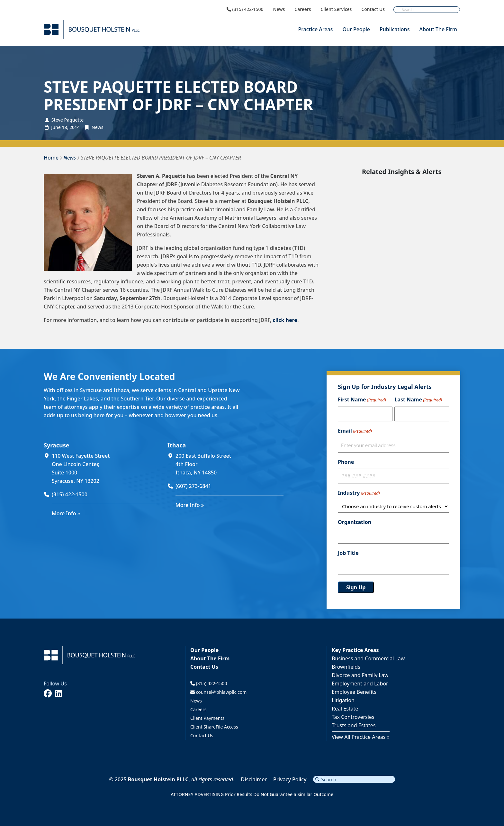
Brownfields (346, 667)
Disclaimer (254, 779)
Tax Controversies (353, 717)
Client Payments (207, 718)
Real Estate (345, 709)
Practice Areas (315, 29)
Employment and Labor (360, 684)
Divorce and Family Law (360, 675)
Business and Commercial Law (368, 658)
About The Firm (438, 29)
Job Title (348, 553)
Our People (356, 29)
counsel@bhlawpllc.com (218, 692)
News (279, 9)
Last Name (418, 400)
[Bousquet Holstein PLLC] (92, 29)
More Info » (66, 513)
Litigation (343, 700)
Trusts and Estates (354, 725)
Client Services (336, 9)
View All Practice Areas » (361, 737)
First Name (362, 400)
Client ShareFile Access (214, 727)
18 (64, 127)
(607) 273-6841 (193, 486)
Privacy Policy (290, 779)
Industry (359, 493)
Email (355, 431)
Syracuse (56, 445)
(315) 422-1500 (245, 9)
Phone (346, 462)
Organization (355, 522)
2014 (75, 127)
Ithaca (177, 445)
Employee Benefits (354, 692)
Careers (303, 9)
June (56, 127)
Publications (395, 29)
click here (285, 320)
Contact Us (373, 9)
